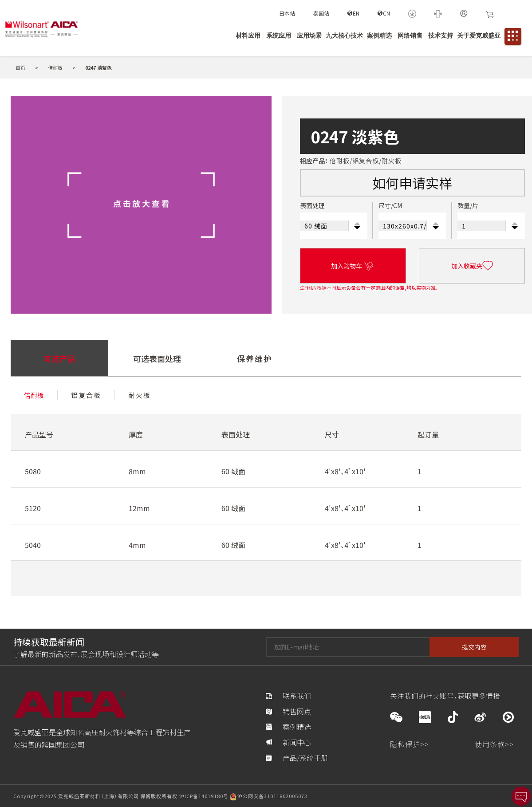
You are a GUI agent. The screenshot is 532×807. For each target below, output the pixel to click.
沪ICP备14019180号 (204, 796)
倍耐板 (56, 67)
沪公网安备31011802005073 (272, 796)
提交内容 (474, 647)
